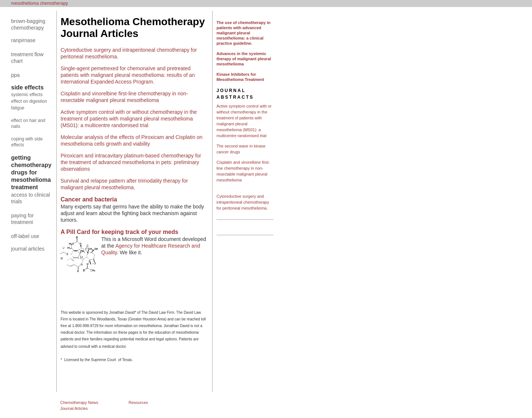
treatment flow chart (27, 58)
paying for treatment (22, 219)
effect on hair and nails (28, 123)
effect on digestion (29, 101)
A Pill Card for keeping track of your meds (120, 232)
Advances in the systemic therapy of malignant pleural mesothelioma (244, 59)
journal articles (28, 249)
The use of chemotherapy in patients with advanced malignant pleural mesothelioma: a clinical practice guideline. (243, 33)
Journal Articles (74, 408)
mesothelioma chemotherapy (40, 3)
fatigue (18, 108)
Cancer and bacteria (89, 199)
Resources (138, 402)
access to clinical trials (30, 198)
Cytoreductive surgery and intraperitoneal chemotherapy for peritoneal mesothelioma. (243, 202)
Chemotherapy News (79, 402)
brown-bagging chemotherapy (28, 24)
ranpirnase (23, 40)
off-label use (25, 236)
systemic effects (27, 95)
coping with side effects (27, 142)
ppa (15, 75)
